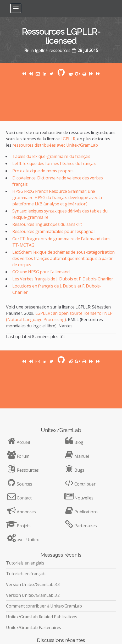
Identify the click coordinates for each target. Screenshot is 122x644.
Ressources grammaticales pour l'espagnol (53, 231)
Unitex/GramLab (61, 430)
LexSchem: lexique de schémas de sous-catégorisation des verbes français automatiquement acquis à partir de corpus (63, 258)
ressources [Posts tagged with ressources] (60, 50)
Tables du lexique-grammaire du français (51, 156)
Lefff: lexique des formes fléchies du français (54, 163)
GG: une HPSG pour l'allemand (41, 272)
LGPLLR (68, 139)
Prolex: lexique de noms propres (43, 171)
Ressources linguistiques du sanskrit (47, 224)
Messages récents (61, 555)
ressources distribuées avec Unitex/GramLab (55, 145)
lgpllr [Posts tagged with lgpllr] (40, 50)
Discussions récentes (61, 640)
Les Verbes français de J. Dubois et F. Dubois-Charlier (63, 279)
